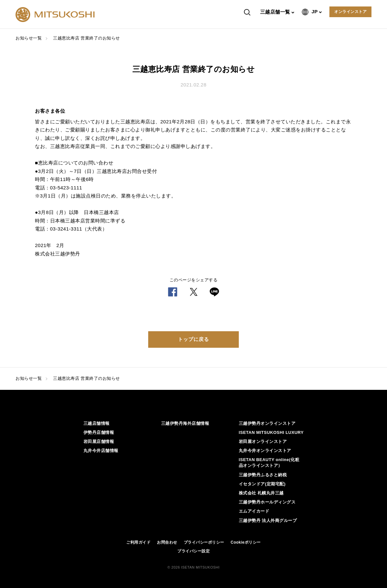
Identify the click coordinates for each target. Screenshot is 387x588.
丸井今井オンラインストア (265, 451)
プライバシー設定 (193, 551)
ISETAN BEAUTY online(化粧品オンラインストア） (269, 463)
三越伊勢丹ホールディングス (267, 502)
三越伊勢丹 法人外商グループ (268, 520)
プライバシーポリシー (204, 542)
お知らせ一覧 (29, 38)
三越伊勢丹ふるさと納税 (263, 475)
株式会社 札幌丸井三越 (261, 493)
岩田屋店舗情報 (99, 441)
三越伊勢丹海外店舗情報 (185, 423)
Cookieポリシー (246, 542)
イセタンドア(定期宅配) (262, 484)
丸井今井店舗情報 (101, 451)
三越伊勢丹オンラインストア (267, 423)
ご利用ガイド (138, 542)
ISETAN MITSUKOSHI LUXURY (271, 432)
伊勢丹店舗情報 (99, 432)
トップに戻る (193, 339)
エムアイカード (254, 511)
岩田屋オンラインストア (263, 441)
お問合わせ (167, 542)
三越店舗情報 (97, 423)
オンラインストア (350, 12)
